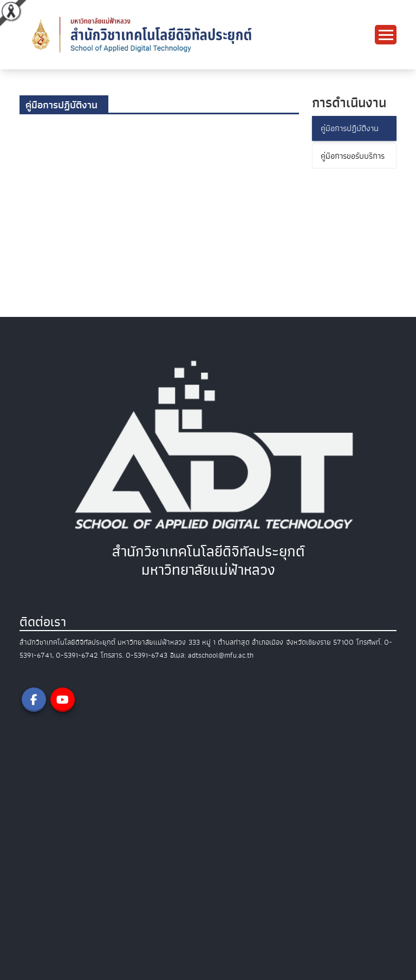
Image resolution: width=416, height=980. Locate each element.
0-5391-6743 (147, 655)
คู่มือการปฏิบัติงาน (350, 128)
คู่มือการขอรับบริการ (353, 156)
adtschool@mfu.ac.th (221, 655)
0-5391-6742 (77, 655)
